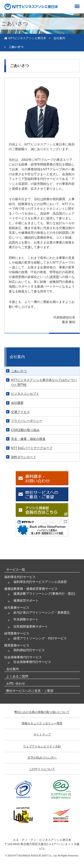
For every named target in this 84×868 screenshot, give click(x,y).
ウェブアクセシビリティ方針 (42, 746)
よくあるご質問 (17, 676)
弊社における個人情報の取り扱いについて (42, 712)
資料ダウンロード (24, 457)
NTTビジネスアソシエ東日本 (27, 38)
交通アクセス (20, 412)
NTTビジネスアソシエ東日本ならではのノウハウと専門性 (44, 382)
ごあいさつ (19, 371)
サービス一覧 (16, 570)
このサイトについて (42, 769)
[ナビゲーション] (78, 6)
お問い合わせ (16, 683)
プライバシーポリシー (27, 421)
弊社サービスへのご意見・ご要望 (30, 691)
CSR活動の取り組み (25, 430)
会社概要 (17, 403)
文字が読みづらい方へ (42, 758)
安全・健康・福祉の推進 (28, 439)
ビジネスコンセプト (25, 394)
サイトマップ (42, 734)
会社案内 (59, 38)
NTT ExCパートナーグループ (32, 448)
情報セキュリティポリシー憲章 (42, 723)
